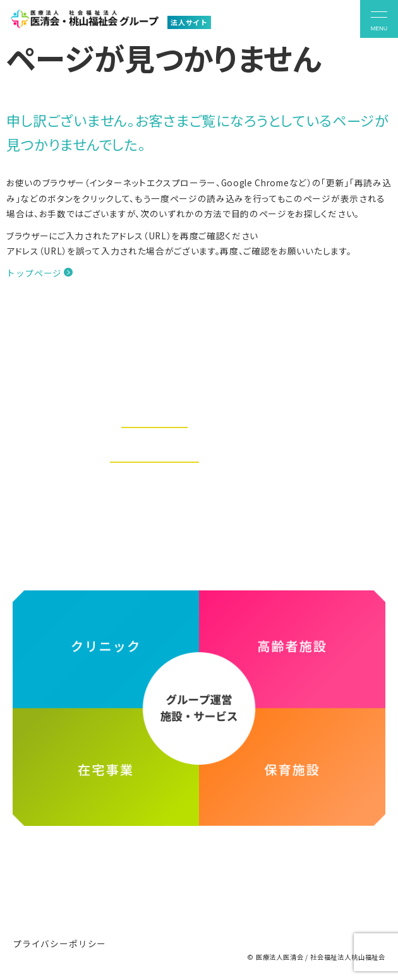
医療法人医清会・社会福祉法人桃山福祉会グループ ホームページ (199, 873)
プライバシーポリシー (59, 943)
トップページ (34, 273)
